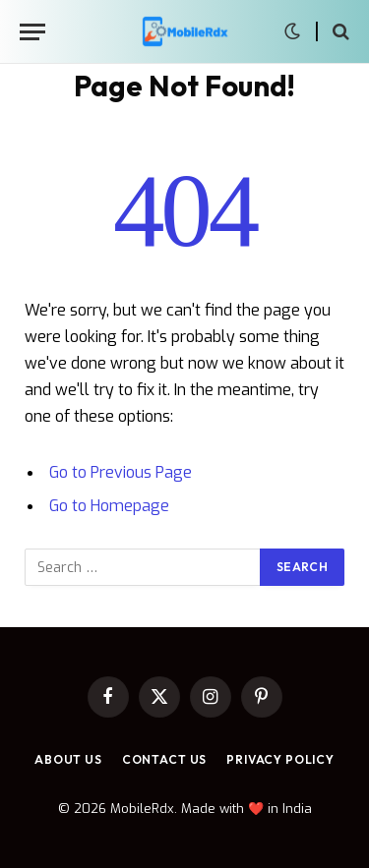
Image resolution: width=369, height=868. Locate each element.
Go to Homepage (109, 506)
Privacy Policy (280, 759)
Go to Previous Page (121, 472)
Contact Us (164, 759)
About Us (68, 759)
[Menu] (32, 32)
